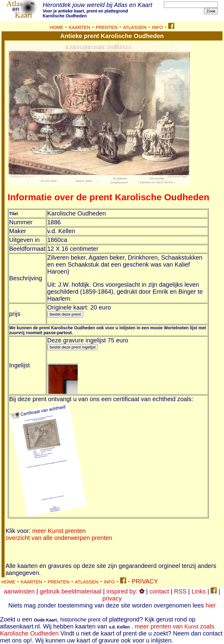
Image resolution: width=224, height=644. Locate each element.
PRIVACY (145, 581)
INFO (158, 27)
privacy (112, 598)
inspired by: (125, 591)
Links (199, 591)
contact (159, 591)
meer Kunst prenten (59, 531)
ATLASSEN (135, 27)
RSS (180, 591)
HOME (57, 27)
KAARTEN (80, 27)
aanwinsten (19, 591)
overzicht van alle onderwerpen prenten (59, 538)
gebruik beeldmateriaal (70, 591)
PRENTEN (107, 27)
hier (210, 605)
